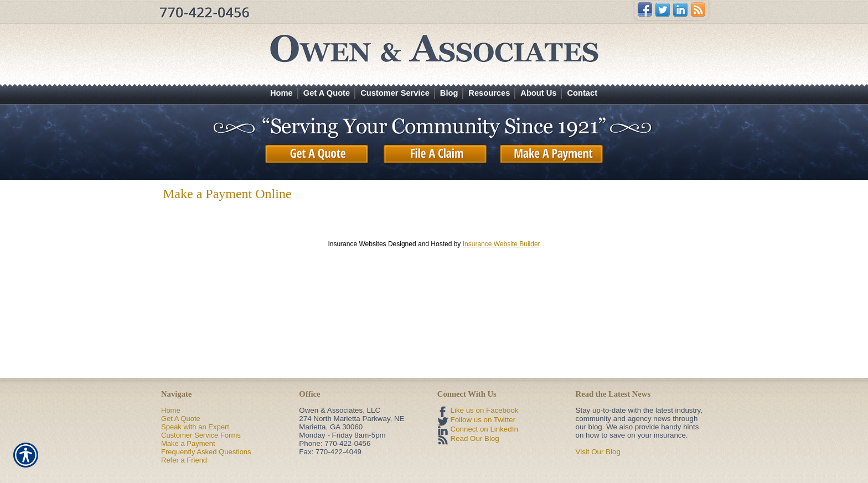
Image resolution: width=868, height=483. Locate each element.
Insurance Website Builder (502, 244)
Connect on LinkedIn (484, 429)
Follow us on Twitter (483, 420)
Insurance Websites (357, 244)
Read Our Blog (475, 438)
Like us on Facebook (485, 410)
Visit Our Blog (598, 452)
